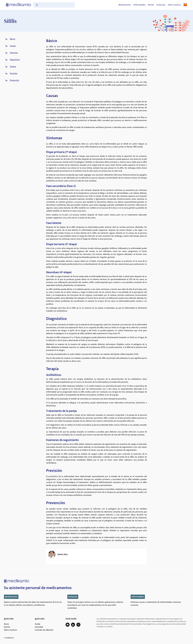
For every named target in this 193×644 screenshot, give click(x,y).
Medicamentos (125, 5)
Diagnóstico (15, 60)
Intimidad (39, 627)
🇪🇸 (185, 5)
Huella (37, 624)
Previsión (14, 74)
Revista (151, 5)
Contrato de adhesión (44, 630)
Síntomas (14, 53)
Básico (13, 39)
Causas (13, 46)
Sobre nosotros (174, 5)
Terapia (13, 67)
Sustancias (161, 5)
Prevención (14, 80)
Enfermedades (139, 5)
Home (6, 624)
